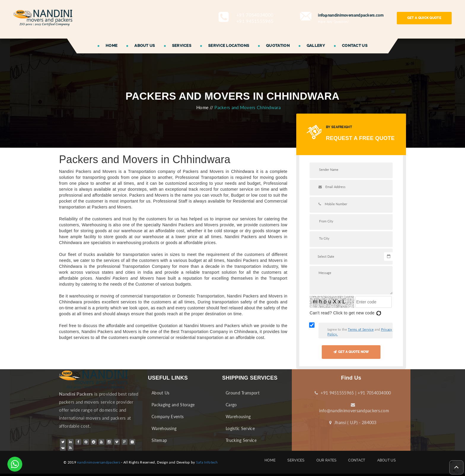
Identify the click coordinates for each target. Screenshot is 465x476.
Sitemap (159, 440)
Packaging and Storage (173, 405)
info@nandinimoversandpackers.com (353, 408)
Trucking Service (241, 440)
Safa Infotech (207, 462)
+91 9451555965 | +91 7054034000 (353, 393)
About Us (160, 393)
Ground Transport (243, 393)
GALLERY (316, 46)
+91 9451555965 (255, 21)
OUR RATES (327, 462)
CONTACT (357, 462)
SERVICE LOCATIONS (229, 46)
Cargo (231, 405)
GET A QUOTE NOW (351, 352)
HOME (112, 46)
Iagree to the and (360, 332)
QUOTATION (278, 46)
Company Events (168, 417)
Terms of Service (361, 329)
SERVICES (182, 46)
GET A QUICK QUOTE (424, 18)
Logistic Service (240, 428)
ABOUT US (145, 46)
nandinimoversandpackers (99, 462)
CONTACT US (355, 46)
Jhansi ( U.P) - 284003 (353, 422)
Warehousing (164, 428)
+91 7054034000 (255, 15)
